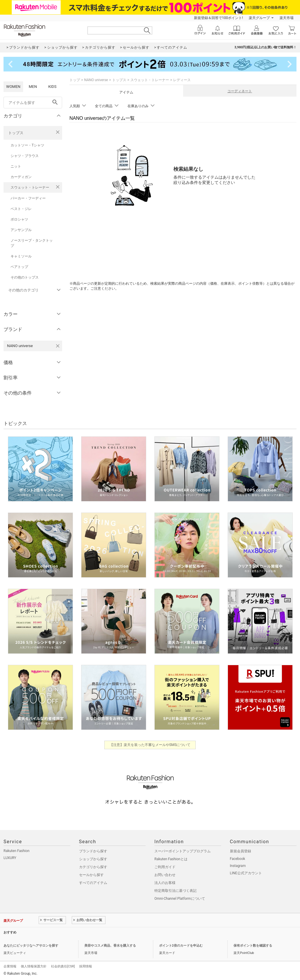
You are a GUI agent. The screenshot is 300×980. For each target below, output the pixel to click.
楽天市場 (287, 18)
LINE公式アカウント (246, 873)
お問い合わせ (165, 875)
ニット (16, 166)
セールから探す (91, 875)
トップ (75, 80)
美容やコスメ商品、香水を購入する (110, 946)
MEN (33, 87)
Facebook (238, 859)
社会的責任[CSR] (63, 966)
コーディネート (240, 91)
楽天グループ (259, 18)
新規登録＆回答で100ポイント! (218, 18)
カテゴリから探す (93, 867)
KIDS (52, 87)
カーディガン (21, 177)
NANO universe (96, 80)
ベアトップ (19, 267)
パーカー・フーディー (28, 198)
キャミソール (21, 256)
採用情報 (86, 966)
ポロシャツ (19, 219)
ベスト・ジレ (21, 209)
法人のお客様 (165, 883)
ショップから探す (93, 859)
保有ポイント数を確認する (253, 946)
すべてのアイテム (93, 883)
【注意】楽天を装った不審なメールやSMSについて (150, 745)
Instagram (238, 866)
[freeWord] (33, 103)
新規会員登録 (241, 851)
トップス (16, 133)
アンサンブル (21, 230)
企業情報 (10, 966)
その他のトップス (25, 277)
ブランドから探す (93, 851)
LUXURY (10, 858)
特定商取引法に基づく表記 (175, 891)
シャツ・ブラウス (25, 156)
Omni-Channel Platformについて (180, 899)
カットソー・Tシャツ (27, 145)
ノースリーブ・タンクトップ (32, 243)
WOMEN (13, 87)
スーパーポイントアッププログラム (183, 851)
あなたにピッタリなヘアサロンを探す (31, 946)
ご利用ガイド (165, 867)
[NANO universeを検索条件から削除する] (58, 346)
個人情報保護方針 (34, 966)
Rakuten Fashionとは (171, 859)
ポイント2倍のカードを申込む (181, 946)
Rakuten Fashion (17, 851)
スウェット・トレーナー (30, 187)
